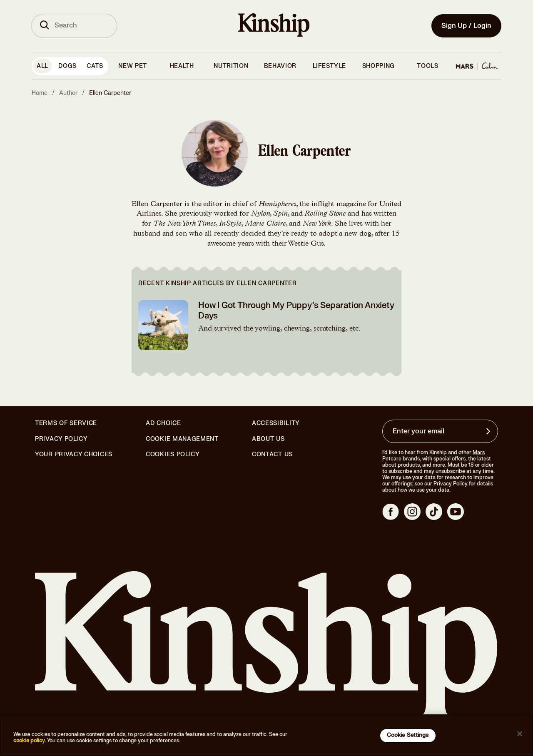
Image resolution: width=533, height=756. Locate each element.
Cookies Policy (173, 455)
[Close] (520, 734)
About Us (268, 439)
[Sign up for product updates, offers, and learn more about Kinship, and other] (489, 431)
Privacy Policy (61, 439)
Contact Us (272, 454)
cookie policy (29, 741)
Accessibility (276, 423)
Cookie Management (182, 439)
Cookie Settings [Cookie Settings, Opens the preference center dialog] (408, 735)
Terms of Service (66, 423)
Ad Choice (163, 423)
